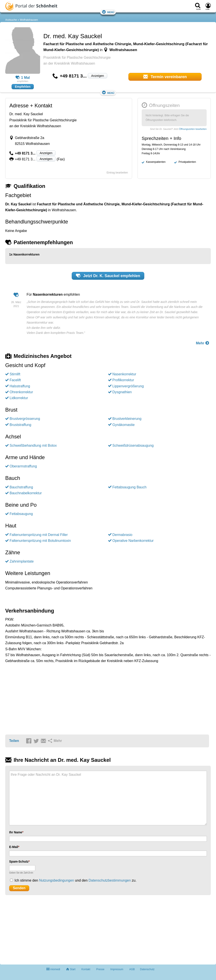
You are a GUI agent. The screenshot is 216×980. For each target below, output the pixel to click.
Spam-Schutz (19, 862)
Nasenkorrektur (124, 374)
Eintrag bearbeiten (117, 173)
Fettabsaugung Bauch (130, 487)
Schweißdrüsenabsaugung (133, 445)
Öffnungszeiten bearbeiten (193, 129)
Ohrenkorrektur (21, 392)
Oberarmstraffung (23, 466)
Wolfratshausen (29, 20)
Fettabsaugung (21, 514)
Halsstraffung (20, 386)
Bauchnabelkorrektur (26, 493)
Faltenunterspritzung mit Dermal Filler (39, 535)
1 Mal (23, 78)
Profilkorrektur (123, 380)
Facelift (15, 380)
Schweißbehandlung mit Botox (33, 445)
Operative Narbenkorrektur (133, 541)
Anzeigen (97, 76)
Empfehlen (23, 87)
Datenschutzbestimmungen (110, 880)
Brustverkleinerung (127, 419)
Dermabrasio (122, 535)
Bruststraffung (20, 425)
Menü (108, 12)
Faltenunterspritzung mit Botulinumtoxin (40, 541)
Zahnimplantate (22, 561)
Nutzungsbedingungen (56, 880)
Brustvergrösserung (25, 419)
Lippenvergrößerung (128, 386)
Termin (165, 77)
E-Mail (14, 847)
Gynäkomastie (124, 425)
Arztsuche (11, 20)
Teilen (14, 741)
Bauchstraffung (21, 487)
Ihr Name (16, 832)
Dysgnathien (122, 392)
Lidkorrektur (19, 398)
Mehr (203, 343)
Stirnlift (15, 374)
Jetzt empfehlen (108, 276)
